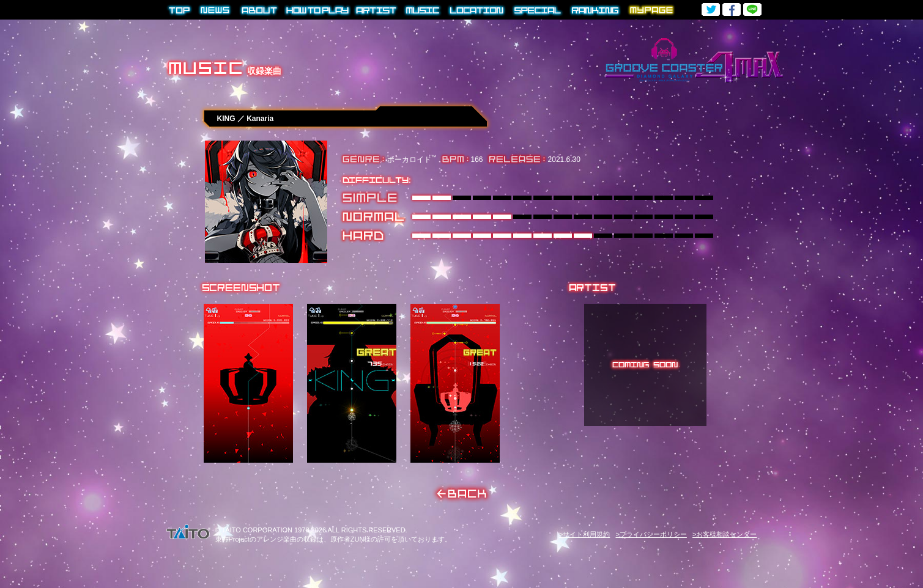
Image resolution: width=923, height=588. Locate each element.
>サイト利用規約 (584, 534)
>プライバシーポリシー (651, 534)
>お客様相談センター (725, 534)
